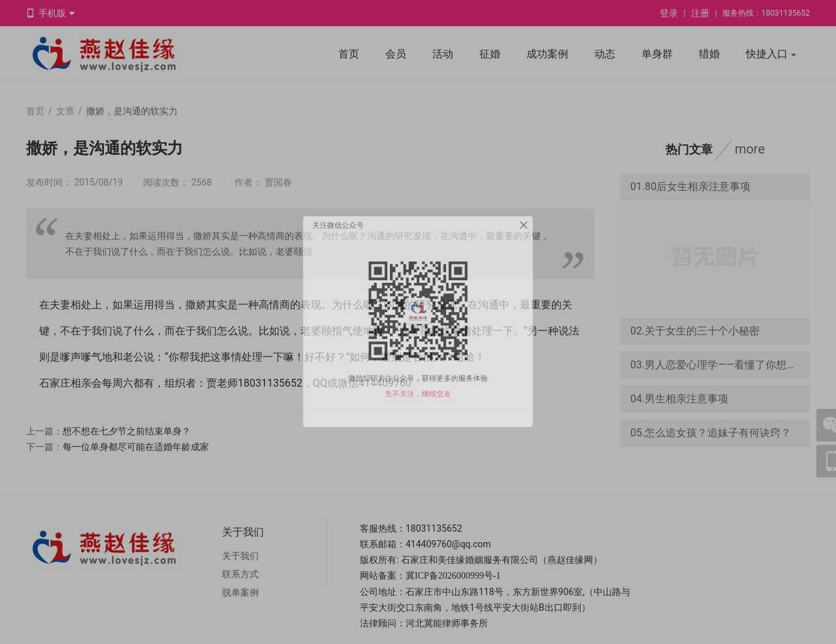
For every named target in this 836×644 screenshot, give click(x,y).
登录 (669, 13)
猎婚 (709, 54)
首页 (349, 54)
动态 (605, 54)
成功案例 (547, 54)
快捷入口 (771, 55)
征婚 (490, 54)
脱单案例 (240, 592)
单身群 (657, 54)
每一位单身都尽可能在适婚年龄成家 (136, 447)
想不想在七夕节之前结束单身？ (127, 431)
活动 (443, 54)
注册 (700, 13)
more (750, 149)
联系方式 (240, 574)
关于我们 (240, 556)
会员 (396, 54)
